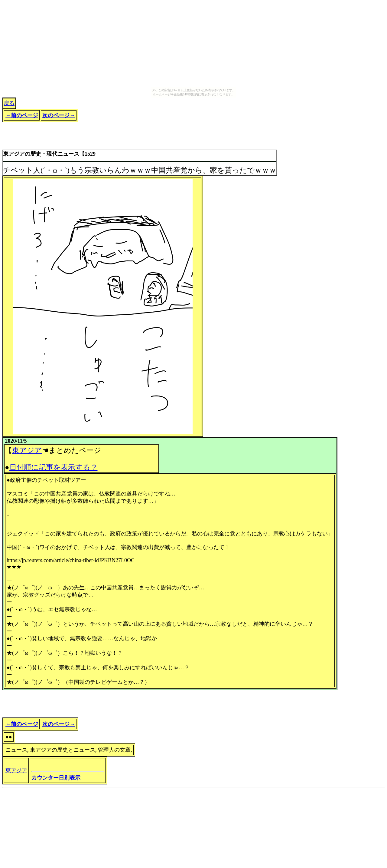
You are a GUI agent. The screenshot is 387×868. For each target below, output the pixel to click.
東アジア (27, 450)
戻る (9, 103)
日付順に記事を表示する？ (54, 467)
